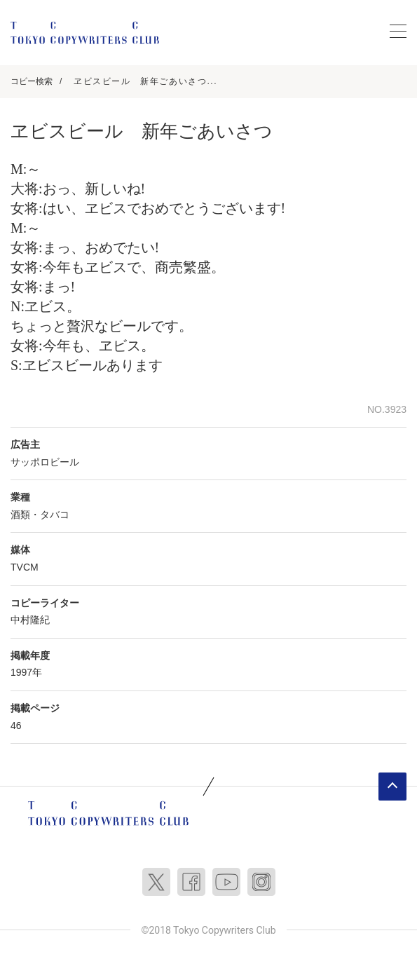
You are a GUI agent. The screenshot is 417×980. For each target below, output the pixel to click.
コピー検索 (32, 81)
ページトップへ (392, 787)
